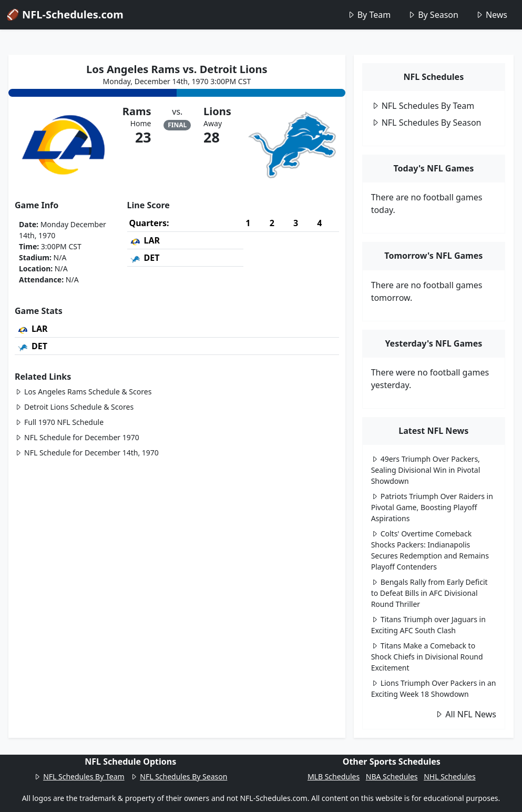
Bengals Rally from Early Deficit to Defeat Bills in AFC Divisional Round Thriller (429, 593)
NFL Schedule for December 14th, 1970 (87, 453)
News (491, 15)
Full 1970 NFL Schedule (59, 422)
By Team (369, 15)
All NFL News (465, 714)
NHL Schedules (449, 777)
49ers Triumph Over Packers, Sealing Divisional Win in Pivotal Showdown (426, 470)
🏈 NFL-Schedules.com (65, 14)
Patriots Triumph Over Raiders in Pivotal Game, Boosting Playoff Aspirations (432, 507)
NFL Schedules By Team (423, 106)
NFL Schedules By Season (426, 123)
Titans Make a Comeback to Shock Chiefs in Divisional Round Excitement (427, 657)
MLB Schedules (334, 777)
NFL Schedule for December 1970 (77, 437)
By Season (433, 15)
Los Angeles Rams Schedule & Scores (83, 392)
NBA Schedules (392, 777)
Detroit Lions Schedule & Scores (74, 407)
